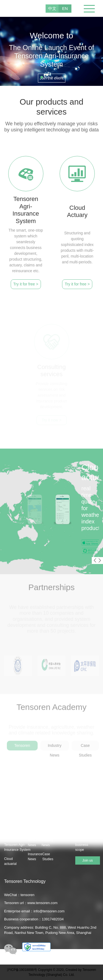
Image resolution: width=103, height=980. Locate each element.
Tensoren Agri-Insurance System (12, 847)
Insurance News (35, 857)
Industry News (47, 843)
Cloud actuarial (10, 861)
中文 (52, 8)
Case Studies (48, 857)
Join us (88, 860)
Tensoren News (34, 843)
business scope (82, 847)
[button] (42, 77)
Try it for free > (26, 284)
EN (65, 8)
